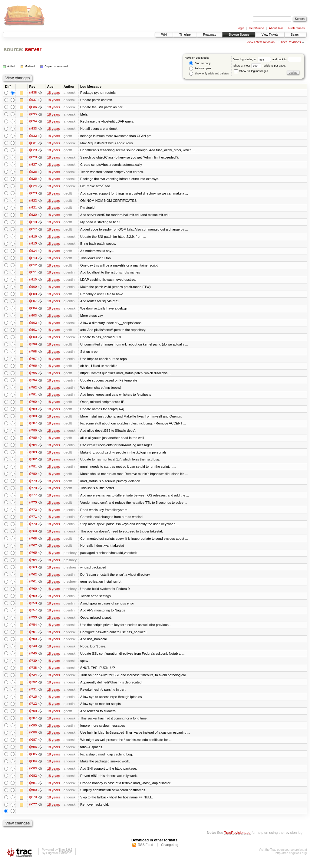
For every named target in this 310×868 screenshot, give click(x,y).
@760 (33, 594)
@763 (33, 572)
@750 (33, 644)
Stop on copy (200, 63)
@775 (33, 506)
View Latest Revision (261, 42)
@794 (33, 383)
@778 (33, 492)
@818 (33, 223)
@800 (33, 339)
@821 (33, 209)
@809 (33, 289)
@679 (33, 804)
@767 (33, 550)
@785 (33, 441)
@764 (33, 565)
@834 (33, 122)
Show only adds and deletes (209, 74)
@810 (33, 281)
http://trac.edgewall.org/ (291, 860)
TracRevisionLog (237, 839)
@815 (33, 245)
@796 (33, 368)
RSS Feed (145, 852)
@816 (33, 238)
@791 (33, 398)
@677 (33, 811)
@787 (33, 427)
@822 (33, 201)
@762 (33, 579)
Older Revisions (290, 42)
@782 (33, 463)
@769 (33, 536)
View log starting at (253, 59)
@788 (33, 419)
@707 (33, 724)
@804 (33, 310)
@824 (33, 187)
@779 (33, 485)
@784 (33, 448)
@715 (33, 703)
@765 (33, 557)
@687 (33, 746)
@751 (33, 637)
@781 (33, 470)
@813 (33, 260)
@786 (33, 434)
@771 (33, 521)
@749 (33, 652)
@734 (33, 681)
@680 (33, 797)
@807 (33, 303)
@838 (33, 93)
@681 (33, 790)
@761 (33, 586)
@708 (33, 717)
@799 (33, 347)
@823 (33, 194)
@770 (33, 528)
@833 (33, 129)
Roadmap (210, 35)
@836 (33, 107)
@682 (33, 782)
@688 (33, 739)
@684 (33, 768)
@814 (33, 252)
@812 (33, 267)
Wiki (164, 35)
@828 (33, 158)
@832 (33, 136)
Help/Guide (256, 28)
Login (240, 28)
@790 (33, 405)
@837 (33, 100)
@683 (33, 775)
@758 (33, 608)
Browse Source (239, 35)
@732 (33, 688)
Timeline (185, 35)
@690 (33, 732)
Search (295, 35)
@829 (33, 151)
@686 (33, 753)
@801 (33, 332)
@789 (33, 412)
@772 (33, 514)
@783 (33, 456)
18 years (54, 93)
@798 (33, 354)
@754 (33, 630)
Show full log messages (251, 71)
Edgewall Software (59, 860)
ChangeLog (170, 852)
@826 (33, 172)
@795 (33, 376)
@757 (33, 615)
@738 (33, 673)
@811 (33, 274)
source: (14, 49)
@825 (33, 180)
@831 (33, 143)
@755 (33, 623)
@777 (33, 499)
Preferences (297, 28)
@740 (33, 659)
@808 (33, 296)
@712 (33, 710)
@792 (33, 390)
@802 (33, 325)
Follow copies (200, 69)
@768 (33, 543)
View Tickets (270, 35)
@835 (33, 114)
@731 (33, 695)
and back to (287, 59)
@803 (33, 318)
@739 (33, 666)
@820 (33, 216)
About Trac (276, 28)
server (33, 49)
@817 (33, 231)
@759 (33, 601)
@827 (33, 165)
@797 (33, 361)
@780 (33, 477)
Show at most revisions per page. (260, 66)
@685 (33, 761)
